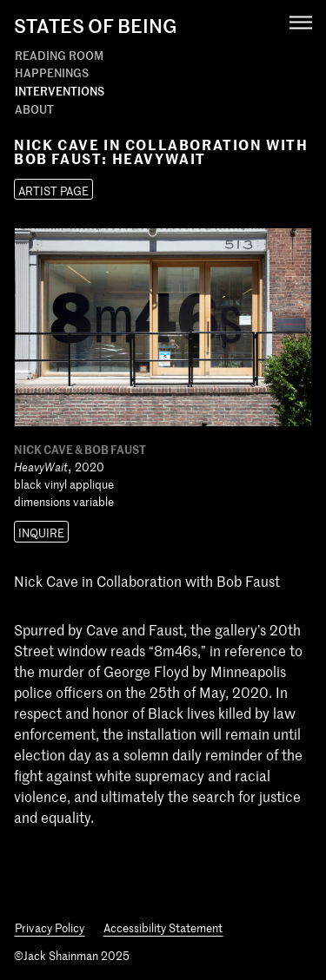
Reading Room (59, 55)
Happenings (52, 72)
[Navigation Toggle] (301, 22)
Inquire (41, 533)
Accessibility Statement (163, 927)
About (34, 109)
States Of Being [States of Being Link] (96, 25)
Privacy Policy (50, 927)
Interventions (60, 91)
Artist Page (53, 191)
